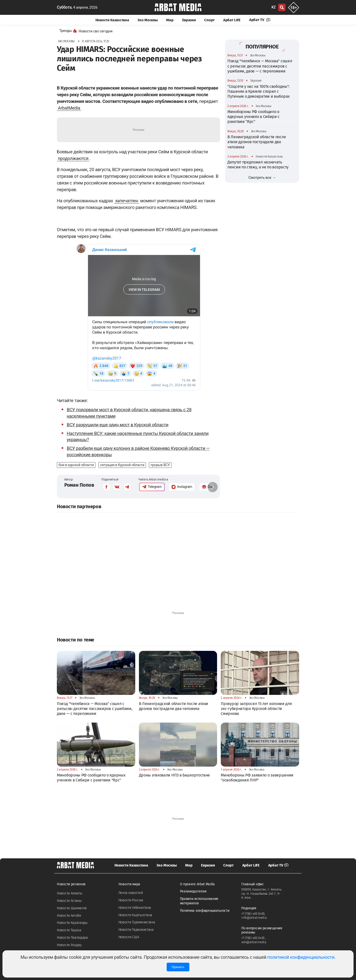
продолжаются (73, 158)
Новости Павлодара (72, 938)
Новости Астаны (69, 901)
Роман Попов (79, 485)
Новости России (131, 900)
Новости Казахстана (112, 20)
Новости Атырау (69, 945)
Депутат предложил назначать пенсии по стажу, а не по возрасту (258, 165)
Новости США (129, 937)
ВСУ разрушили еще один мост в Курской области (118, 425)
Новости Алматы (70, 893)
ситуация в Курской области (122, 465)
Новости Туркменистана (137, 922)
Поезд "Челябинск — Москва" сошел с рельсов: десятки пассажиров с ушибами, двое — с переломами (260, 66)
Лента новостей (131, 893)
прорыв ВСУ (160, 465)
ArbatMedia (69, 108)
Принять (178, 967)
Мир (170, 20)
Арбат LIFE (232, 20)
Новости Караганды (72, 923)
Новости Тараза (69, 930)
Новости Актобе (69, 916)
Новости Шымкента (72, 908)
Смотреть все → (262, 178)
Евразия (189, 20)
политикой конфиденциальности (301, 957)
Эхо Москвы (147, 20)
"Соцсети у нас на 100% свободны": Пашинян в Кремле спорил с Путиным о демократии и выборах (259, 91)
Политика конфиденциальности (205, 911)
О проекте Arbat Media (198, 884)
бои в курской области (76, 465)
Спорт (209, 20)
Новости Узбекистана (135, 908)
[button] (213, 487)
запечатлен (127, 201)
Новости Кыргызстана (135, 915)
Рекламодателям (193, 891)
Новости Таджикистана (136, 930)
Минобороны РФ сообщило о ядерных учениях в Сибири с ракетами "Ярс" (254, 117)
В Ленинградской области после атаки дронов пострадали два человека (257, 142)
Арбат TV (260, 20)
